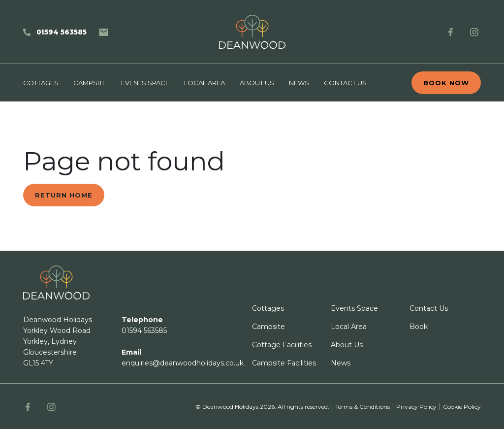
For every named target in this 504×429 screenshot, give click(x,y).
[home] (252, 32)
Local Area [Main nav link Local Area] (205, 83)
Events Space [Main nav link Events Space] (145, 83)
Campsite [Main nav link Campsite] (90, 83)
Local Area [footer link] (349, 327)
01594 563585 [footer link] (144, 330)
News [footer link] (341, 363)
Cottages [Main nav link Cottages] (41, 83)
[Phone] (55, 32)
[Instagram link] (474, 32)
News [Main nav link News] (299, 83)
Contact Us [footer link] (429, 308)
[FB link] (451, 32)
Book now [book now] (446, 83)
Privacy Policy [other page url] (416, 407)
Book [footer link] (419, 327)
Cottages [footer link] (268, 308)
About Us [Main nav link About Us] (257, 83)
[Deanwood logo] (56, 282)
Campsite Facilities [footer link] (284, 363)
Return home (64, 195)
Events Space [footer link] (354, 308)
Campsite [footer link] (268, 327)
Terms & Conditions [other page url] (362, 407)
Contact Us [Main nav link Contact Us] (345, 83)
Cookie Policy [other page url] (462, 407)
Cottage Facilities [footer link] (282, 345)
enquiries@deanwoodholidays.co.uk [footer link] (183, 363)
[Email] (104, 32)
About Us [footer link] (347, 345)
